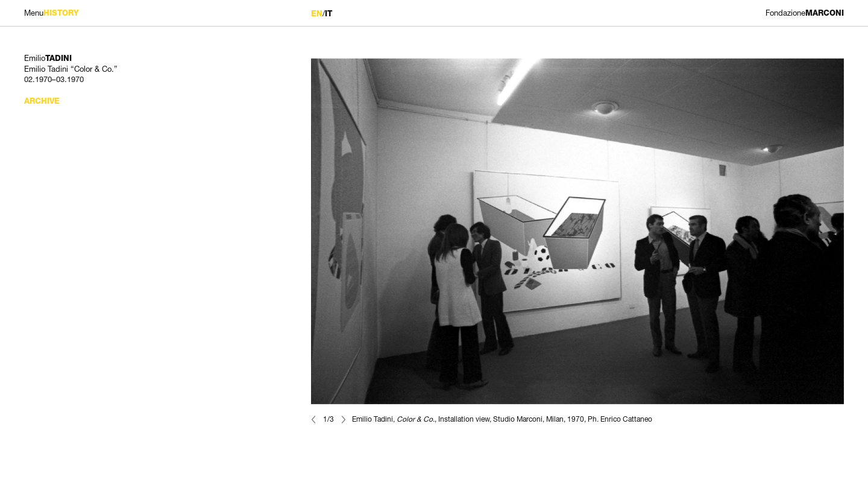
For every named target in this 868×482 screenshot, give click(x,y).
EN (317, 14)
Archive (42, 101)
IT (329, 14)
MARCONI (805, 13)
